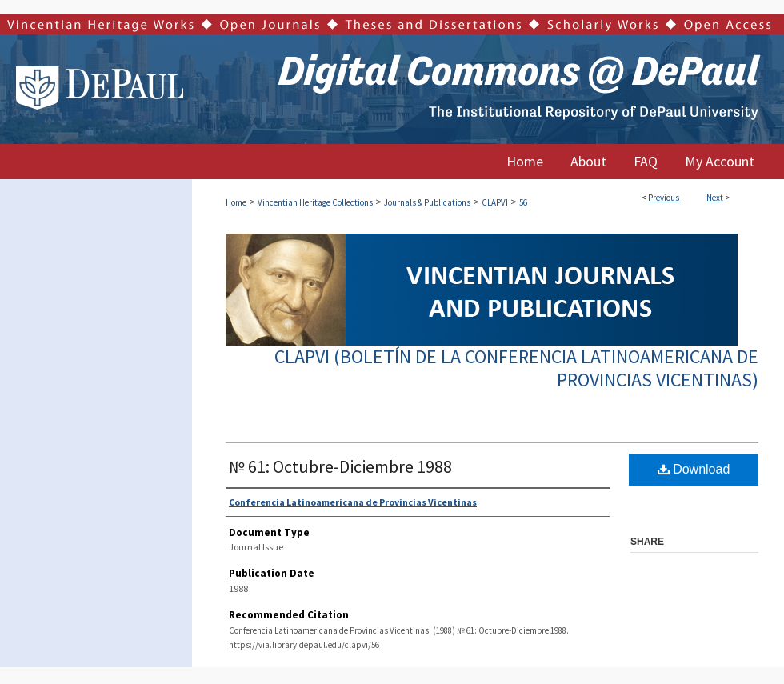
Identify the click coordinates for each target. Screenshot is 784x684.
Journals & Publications (427, 202)
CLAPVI (495, 202)
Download (694, 469)
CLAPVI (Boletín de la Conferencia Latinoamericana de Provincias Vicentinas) (516, 368)
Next (715, 198)
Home (236, 202)
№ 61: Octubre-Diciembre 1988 (340, 466)
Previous (664, 198)
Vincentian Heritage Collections (315, 202)
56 (523, 202)
